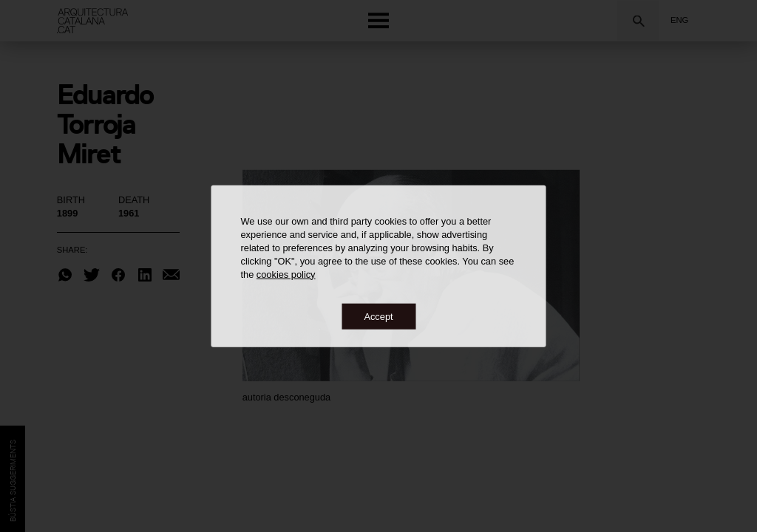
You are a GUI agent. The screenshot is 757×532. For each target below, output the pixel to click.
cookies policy (286, 274)
